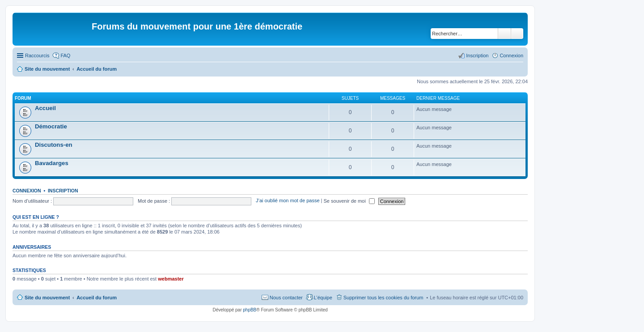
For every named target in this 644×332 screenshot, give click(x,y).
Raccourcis (37, 55)
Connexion (27, 191)
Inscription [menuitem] (477, 55)
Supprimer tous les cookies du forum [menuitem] (383, 298)
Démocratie (51, 126)
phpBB (250, 310)
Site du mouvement (47, 298)
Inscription (63, 191)
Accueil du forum (97, 298)
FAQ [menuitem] (65, 55)
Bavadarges (52, 163)
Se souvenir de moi (349, 201)
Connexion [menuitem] (511, 55)
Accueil (45, 108)
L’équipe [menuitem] (323, 298)
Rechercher (504, 34)
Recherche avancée (517, 34)
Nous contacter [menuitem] (286, 298)
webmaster (171, 279)
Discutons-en (54, 145)
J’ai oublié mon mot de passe (288, 201)
